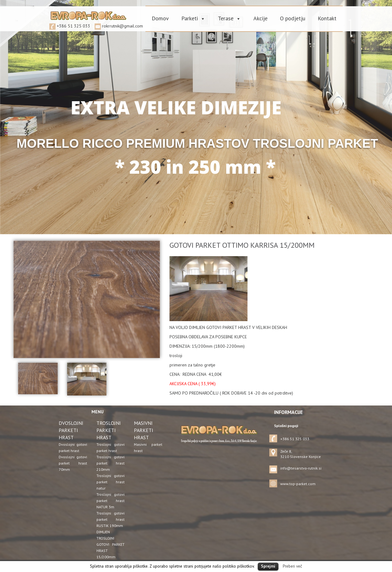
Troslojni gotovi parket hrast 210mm (111, 463)
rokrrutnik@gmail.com (122, 26)
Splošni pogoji (286, 426)
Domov (160, 18)
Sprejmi (268, 566)
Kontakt (327, 18)
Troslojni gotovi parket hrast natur (111, 482)
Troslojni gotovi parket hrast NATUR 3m (111, 501)
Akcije (260, 18)
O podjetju (293, 18)
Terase (226, 18)
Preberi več (292, 566)
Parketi (190, 18)
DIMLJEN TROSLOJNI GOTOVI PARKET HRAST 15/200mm (111, 544)
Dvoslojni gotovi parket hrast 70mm (73, 463)
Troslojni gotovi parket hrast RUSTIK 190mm (111, 519)
